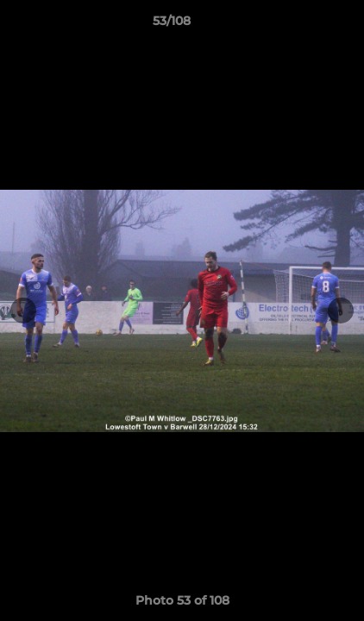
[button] (302, 25)
